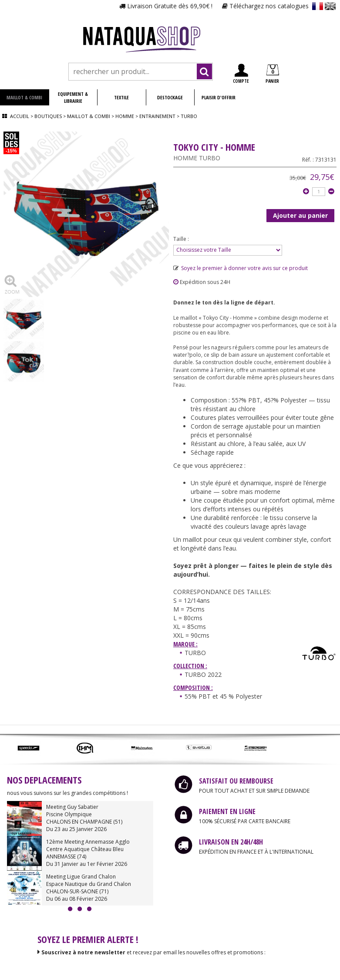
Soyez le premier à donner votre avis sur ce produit (241, 268)
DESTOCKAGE (170, 97)
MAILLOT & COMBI (24, 97)
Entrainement (158, 116)
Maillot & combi (89, 116)
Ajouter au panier (300, 215)
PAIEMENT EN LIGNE (227, 811)
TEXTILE (121, 97)
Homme (125, 116)
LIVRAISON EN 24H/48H (231, 842)
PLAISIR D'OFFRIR (219, 97)
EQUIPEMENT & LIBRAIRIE (73, 97)
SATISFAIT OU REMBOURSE (236, 781)
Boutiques (48, 116)
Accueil (20, 116)
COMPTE (241, 74)
